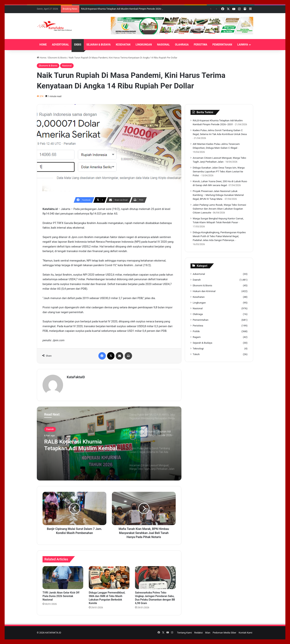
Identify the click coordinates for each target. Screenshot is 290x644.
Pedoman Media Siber (224, 633)
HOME (43, 45)
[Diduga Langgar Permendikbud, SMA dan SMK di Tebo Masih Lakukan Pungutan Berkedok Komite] (109, 578)
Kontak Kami (245, 633)
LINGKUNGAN (144, 45)
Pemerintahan (201, 320)
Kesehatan (199, 297)
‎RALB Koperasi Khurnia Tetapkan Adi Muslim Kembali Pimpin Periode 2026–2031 (125, 9)
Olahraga (198, 314)
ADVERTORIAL (60, 45)
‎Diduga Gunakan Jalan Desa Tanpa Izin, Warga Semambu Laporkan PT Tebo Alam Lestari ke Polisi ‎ (219, 171)
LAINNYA (243, 45)
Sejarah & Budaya (202, 343)
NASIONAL (163, 45)
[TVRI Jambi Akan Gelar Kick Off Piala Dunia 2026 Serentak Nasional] (63, 578)
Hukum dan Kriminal (204, 291)
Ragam (197, 337)
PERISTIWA (201, 45)
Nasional (67, 66)
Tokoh (196, 354)
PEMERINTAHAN (222, 45)
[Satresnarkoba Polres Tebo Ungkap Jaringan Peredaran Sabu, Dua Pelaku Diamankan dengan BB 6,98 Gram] (155, 578)
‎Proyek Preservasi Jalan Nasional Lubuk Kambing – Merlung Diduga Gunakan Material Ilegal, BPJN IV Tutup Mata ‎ (218, 195)
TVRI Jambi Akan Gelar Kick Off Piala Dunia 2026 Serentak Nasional (61, 596)
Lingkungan (199, 303)
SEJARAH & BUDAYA (98, 45)
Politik (196, 331)
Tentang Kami (184, 633)
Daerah (50, 429)
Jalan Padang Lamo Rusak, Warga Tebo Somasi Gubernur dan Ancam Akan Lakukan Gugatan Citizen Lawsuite (219, 209)
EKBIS (78, 45)
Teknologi (198, 348)
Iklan (208, 633)
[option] (109, 444)
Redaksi (198, 633)
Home (41, 58)
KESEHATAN (123, 45)
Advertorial (199, 274)
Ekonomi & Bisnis (58, 58)
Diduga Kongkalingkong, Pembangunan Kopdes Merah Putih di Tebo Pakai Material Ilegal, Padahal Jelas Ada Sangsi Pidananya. (219, 236)
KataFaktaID (76, 377)
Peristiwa (198, 326)
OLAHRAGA (182, 45)
